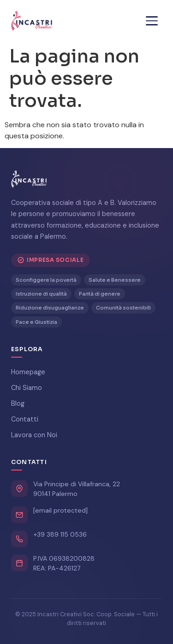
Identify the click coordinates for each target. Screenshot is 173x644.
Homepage (28, 372)
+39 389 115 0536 (60, 534)
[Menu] (152, 21)
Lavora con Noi (34, 435)
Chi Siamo (27, 388)
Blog (18, 403)
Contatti (25, 419)
